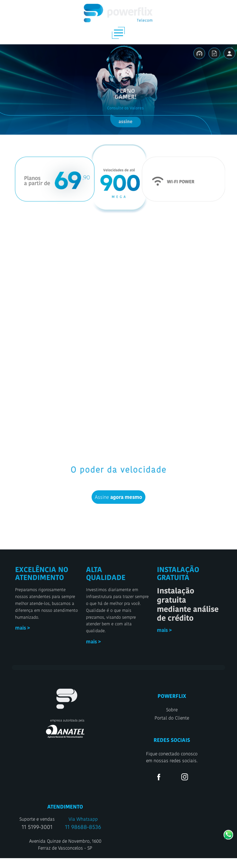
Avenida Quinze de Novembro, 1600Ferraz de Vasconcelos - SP (65, 854)
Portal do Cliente (172, 728)
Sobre (172, 720)
